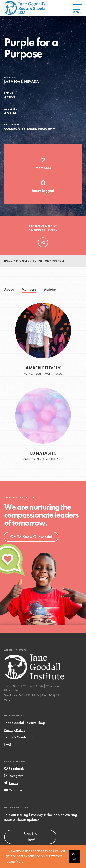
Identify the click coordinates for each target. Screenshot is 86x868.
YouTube (13, 790)
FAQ (8, 744)
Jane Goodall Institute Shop (25, 723)
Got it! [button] (75, 857)
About (9, 290)
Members (29, 290)
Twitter (11, 783)
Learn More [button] (15, 862)
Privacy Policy (15, 730)
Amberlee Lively (43, 230)
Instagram (14, 776)
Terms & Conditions (18, 737)
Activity (50, 290)
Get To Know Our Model (31, 537)
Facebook (14, 769)
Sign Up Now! (30, 837)
